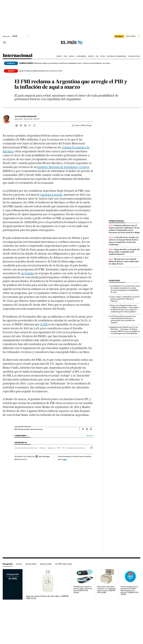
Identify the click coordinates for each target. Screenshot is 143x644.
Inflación (43, 448)
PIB (58, 448)
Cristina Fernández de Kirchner (26, 448)
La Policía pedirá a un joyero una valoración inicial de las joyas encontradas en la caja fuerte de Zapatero (123, 319)
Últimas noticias (134, 56)
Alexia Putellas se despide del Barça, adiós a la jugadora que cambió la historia (124, 252)
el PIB (44, 324)
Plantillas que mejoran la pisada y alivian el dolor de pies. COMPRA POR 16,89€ (83, 590)
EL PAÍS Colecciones (64, 564)
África (103, 56)
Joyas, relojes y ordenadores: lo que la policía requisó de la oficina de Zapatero (125, 299)
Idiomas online (46, 564)
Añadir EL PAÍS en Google (83, 125)
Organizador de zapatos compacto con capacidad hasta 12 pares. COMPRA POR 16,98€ (106, 590)
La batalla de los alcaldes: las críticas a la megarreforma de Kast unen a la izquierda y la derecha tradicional (124, 241)
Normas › (90, 436)
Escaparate (8, 564)
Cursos (19, 564)
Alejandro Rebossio (26, 116)
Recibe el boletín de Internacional (30, 429)
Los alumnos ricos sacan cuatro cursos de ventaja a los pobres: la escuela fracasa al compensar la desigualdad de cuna (125, 289)
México (72, 56)
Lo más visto (114, 281)
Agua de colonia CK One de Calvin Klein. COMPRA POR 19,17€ (47, 597)
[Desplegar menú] (5, 43)
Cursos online (31, 564)
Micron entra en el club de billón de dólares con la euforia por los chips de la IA (124, 261)
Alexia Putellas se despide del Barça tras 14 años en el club (41, 71)
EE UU (66, 56)
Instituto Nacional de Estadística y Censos (63, 167)
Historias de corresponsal (117, 56)
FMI (63, 448)
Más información (21, 459)
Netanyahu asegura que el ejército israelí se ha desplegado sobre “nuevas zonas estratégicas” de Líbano (65, 63)
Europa (59, 56)
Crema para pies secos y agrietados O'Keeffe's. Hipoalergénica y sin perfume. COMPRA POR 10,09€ (129, 591)
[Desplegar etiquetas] (92, 448)
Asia (97, 56)
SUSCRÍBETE (119, 36)
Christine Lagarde (51, 195)
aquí (65, 459)
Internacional (17, 56)
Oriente (91, 56)
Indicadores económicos (76, 448)
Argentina (28, 273)
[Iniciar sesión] (133, 36)
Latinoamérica (81, 56)
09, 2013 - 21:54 (32, 119)
